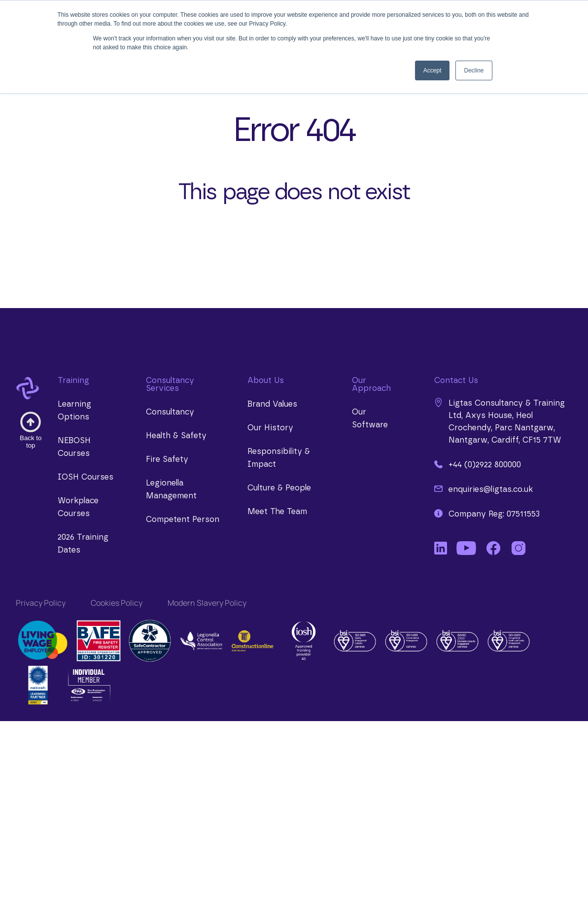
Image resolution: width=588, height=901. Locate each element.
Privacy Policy (41, 603)
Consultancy (170, 412)
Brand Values (272, 404)
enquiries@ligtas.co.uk (484, 489)
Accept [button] (432, 70)
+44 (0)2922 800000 (478, 464)
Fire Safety (167, 459)
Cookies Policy (117, 603)
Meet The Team (277, 512)
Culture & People (279, 488)
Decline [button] (474, 70)
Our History (270, 428)
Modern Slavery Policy (207, 603)
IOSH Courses (86, 477)
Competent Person (183, 520)
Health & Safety (176, 436)
